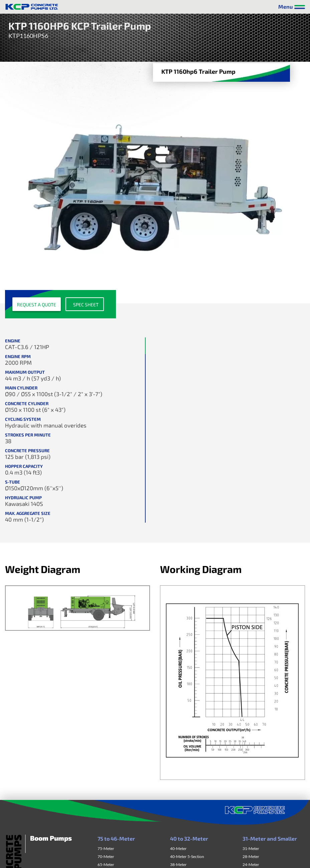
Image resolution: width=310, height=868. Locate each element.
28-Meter (251, 856)
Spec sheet (86, 305)
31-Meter (251, 848)
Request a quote (37, 305)
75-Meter (106, 848)
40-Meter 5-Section (187, 856)
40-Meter (178, 848)
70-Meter (106, 856)
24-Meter (251, 864)
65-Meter (106, 864)
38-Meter (178, 864)
